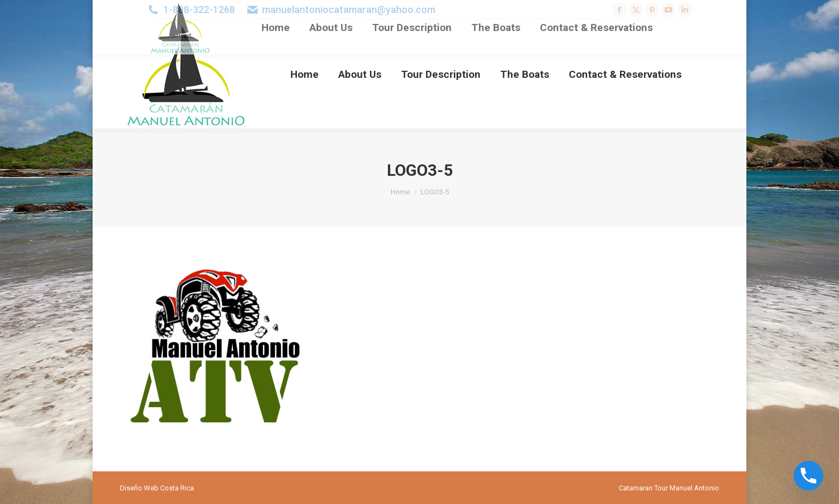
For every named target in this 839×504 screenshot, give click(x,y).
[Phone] (808, 476)
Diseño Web (139, 488)
